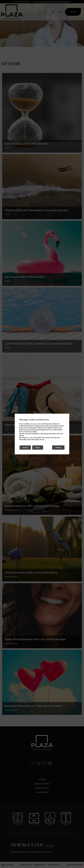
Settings (58, 448)
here (28, 438)
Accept (25, 448)
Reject (38, 448)
